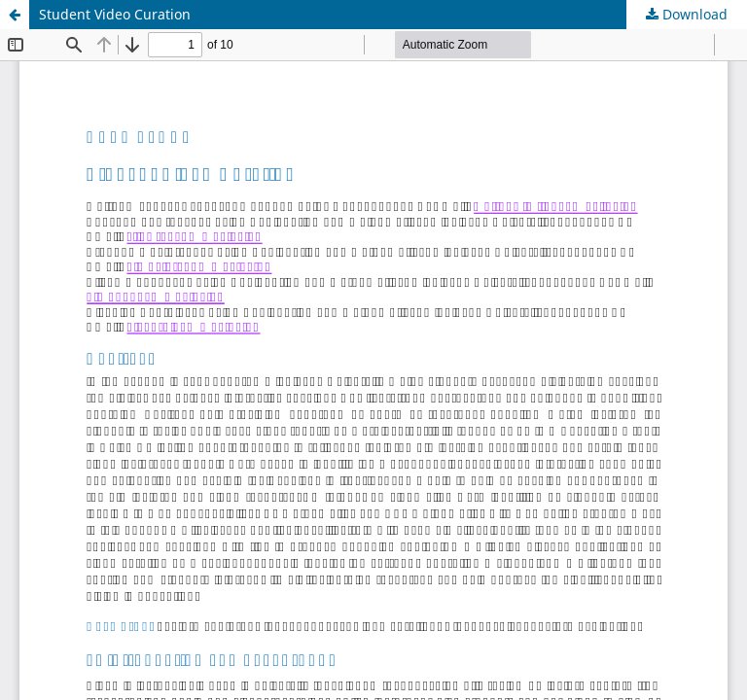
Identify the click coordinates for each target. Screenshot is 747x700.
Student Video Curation (115, 14)
